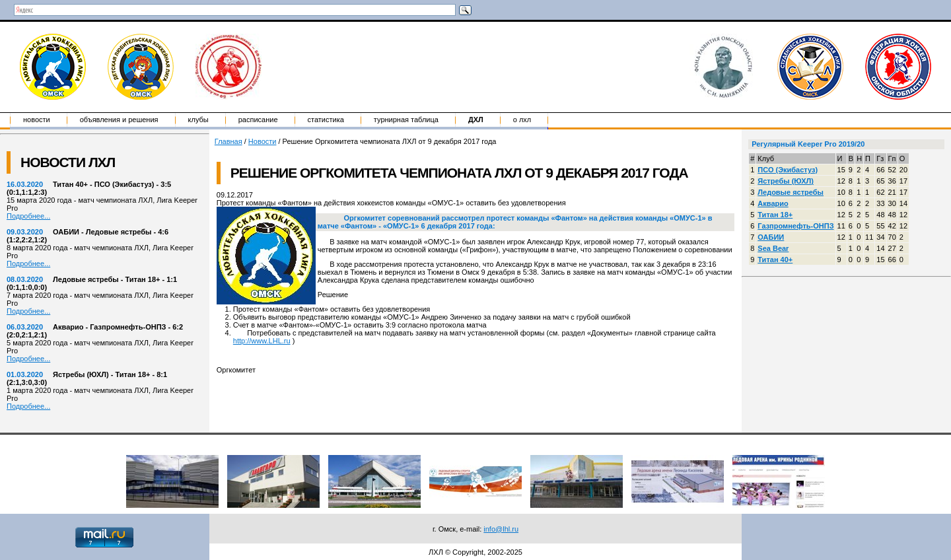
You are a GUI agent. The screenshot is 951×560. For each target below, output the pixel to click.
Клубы (198, 120)
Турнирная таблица (406, 120)
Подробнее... (28, 216)
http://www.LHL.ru (262, 341)
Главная (229, 141)
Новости (37, 120)
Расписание (258, 120)
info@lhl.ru (501, 529)
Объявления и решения (119, 120)
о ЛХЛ (522, 120)
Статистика (326, 120)
